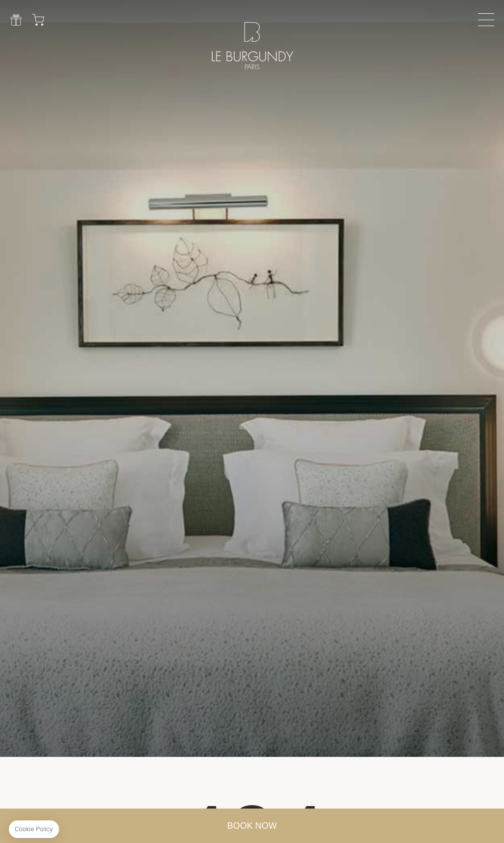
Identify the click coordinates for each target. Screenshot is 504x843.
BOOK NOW (252, 826)
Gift (16, 20)
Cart (38, 20)
